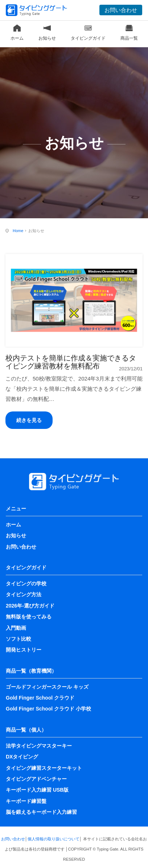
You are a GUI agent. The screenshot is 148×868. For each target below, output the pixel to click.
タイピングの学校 (26, 584)
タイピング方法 (24, 594)
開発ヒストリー (24, 650)
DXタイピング (22, 757)
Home (18, 231)
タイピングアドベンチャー (36, 779)
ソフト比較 (18, 639)
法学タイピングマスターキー (39, 746)
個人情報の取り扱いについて (54, 839)
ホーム (17, 33)
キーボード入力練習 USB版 (37, 790)
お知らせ (47, 33)
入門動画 (16, 628)
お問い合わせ (121, 10)
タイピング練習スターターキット (44, 768)
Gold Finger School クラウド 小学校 (48, 709)
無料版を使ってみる (29, 617)
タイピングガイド (88, 33)
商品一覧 (129, 33)
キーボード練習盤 (26, 801)
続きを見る (29, 420)
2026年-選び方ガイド (30, 606)
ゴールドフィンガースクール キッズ (47, 687)
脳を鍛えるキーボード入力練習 (41, 812)
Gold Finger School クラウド (40, 698)
